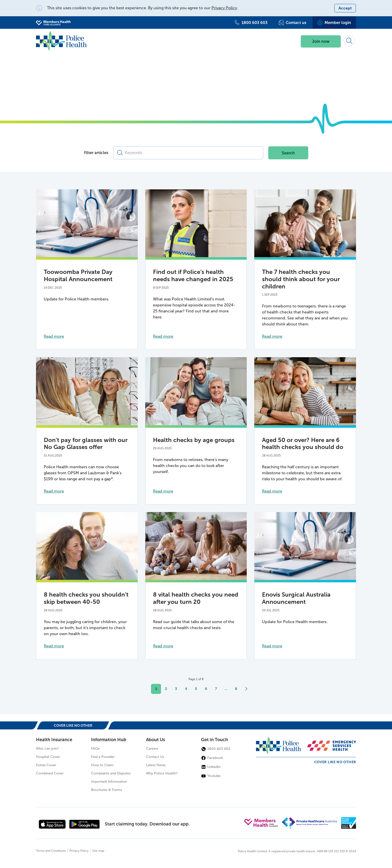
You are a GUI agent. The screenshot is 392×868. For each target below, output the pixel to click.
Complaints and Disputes (111, 773)
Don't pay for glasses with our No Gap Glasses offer (86, 444)
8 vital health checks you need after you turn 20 (196, 598)
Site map (98, 851)
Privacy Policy (224, 8)
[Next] (246, 689)
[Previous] (146, 689)
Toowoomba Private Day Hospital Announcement (78, 275)
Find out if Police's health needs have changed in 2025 (193, 275)
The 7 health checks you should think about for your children (301, 279)
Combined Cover (50, 773)
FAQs (95, 749)
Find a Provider (103, 757)
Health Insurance (54, 740)
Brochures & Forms (106, 790)
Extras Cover (46, 765)
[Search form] (349, 41)
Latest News (156, 765)
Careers (152, 749)
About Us (155, 740)
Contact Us (155, 757)
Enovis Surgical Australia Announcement (296, 598)
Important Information (109, 782)
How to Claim (102, 765)
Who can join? (47, 749)
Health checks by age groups (194, 440)
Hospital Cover (48, 757)
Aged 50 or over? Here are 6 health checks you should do (303, 444)
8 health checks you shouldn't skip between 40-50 (86, 598)
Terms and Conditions (51, 851)
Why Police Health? (162, 773)
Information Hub (109, 740)
